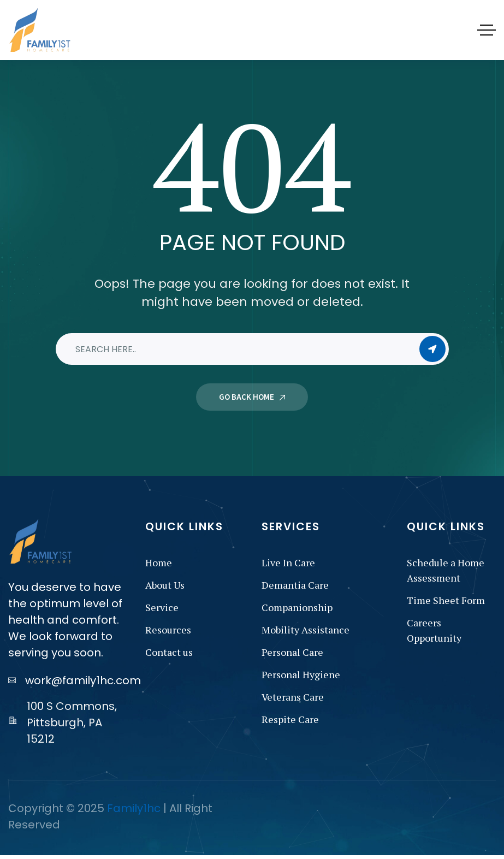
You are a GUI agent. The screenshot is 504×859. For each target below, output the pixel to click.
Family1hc (134, 808)
